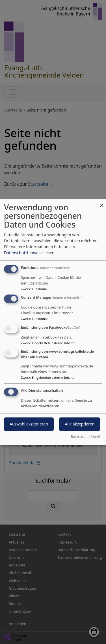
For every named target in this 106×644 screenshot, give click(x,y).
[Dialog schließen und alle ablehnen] (102, 203)
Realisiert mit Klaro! (85, 436)
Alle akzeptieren (80, 424)
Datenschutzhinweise (24, 253)
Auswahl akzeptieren (29, 424)
